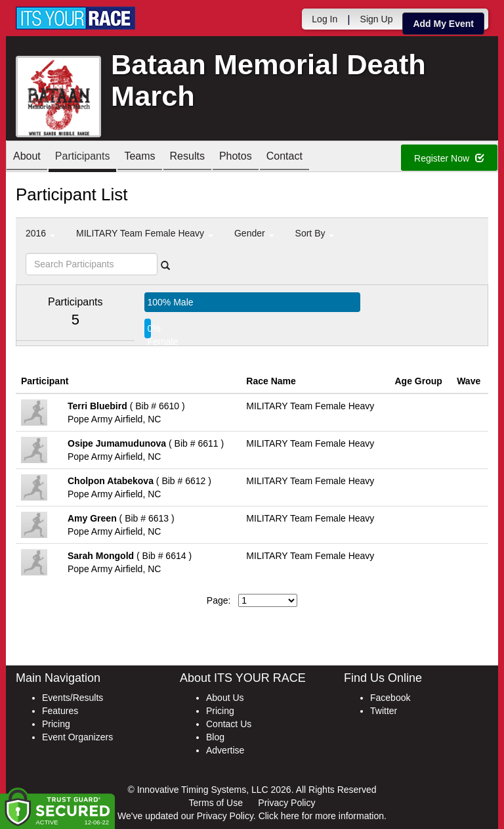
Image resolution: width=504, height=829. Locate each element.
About (27, 157)
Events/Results (73, 698)
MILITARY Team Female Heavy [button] (145, 233)
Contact (284, 157)
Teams (139, 157)
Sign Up (377, 19)
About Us (225, 698)
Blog (215, 737)
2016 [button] (40, 233)
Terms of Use (216, 803)
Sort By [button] (315, 233)
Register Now (449, 158)
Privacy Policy (286, 803)
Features (60, 711)
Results (187, 157)
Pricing (56, 724)
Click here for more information (321, 816)
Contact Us (229, 724)
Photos (236, 157)
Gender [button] (254, 233)
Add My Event (443, 24)
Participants (83, 157)
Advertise (225, 750)
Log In (325, 19)
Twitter (384, 711)
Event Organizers (77, 737)
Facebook (390, 698)
